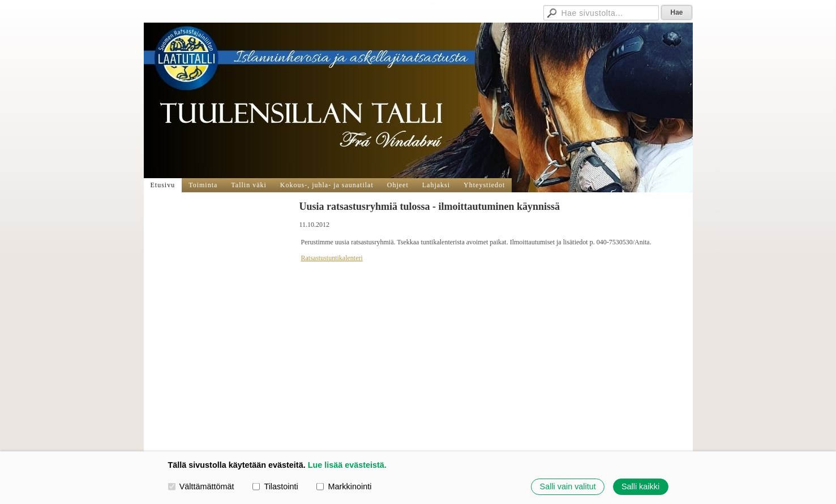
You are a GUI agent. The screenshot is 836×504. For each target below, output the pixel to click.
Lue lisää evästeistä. (347, 465)
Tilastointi (275, 486)
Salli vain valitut (568, 486)
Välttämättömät (201, 486)
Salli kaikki (640, 486)
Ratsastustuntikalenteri (332, 258)
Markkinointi (344, 486)
